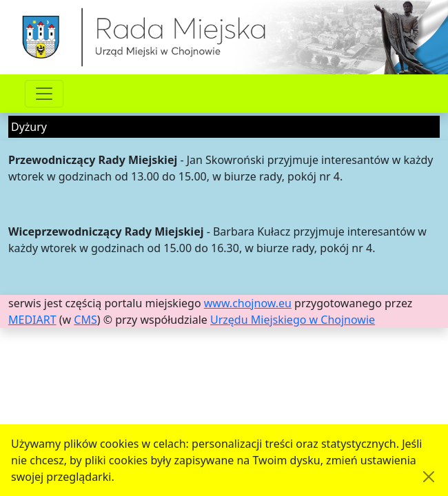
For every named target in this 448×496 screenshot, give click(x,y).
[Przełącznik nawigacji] (44, 94)
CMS (85, 320)
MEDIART (32, 320)
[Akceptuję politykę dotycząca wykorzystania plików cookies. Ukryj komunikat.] (429, 477)
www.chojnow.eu (248, 303)
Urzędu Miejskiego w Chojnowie (293, 320)
